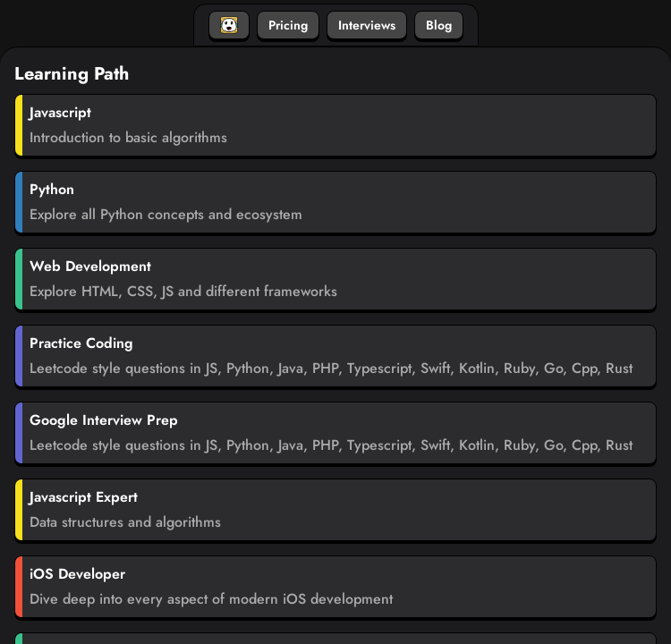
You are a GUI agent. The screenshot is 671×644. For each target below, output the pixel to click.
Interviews (367, 25)
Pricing (288, 25)
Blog (439, 25)
